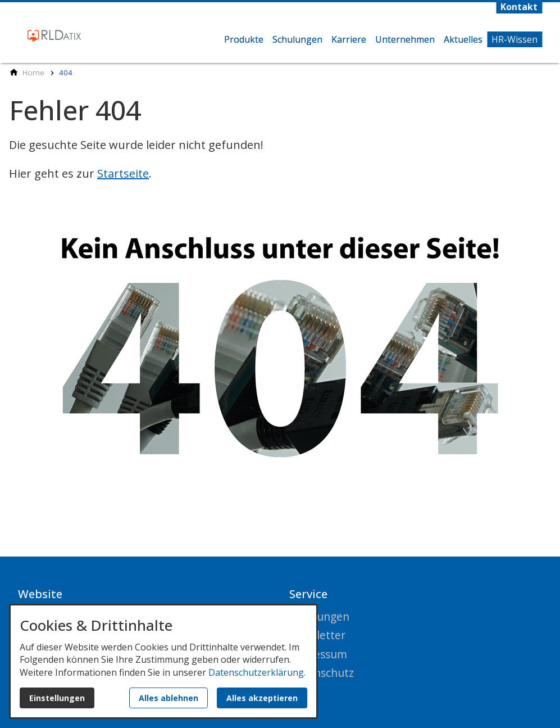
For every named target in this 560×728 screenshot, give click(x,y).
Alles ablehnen (169, 698)
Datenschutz (322, 673)
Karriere (349, 39)
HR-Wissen (515, 39)
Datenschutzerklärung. (257, 672)
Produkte (244, 39)
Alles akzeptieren (262, 698)
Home (210, 49)
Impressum (318, 654)
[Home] (33, 73)
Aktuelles (463, 39)
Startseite (123, 173)
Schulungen (297, 39)
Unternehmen (405, 39)
